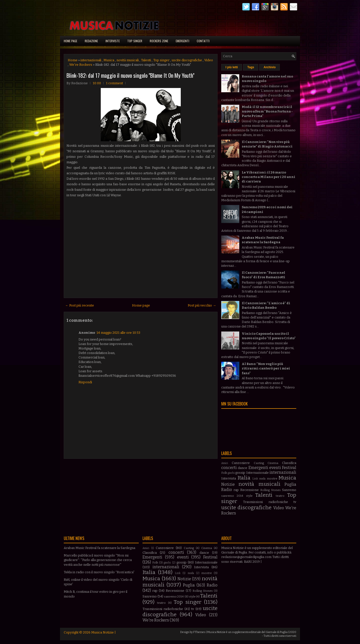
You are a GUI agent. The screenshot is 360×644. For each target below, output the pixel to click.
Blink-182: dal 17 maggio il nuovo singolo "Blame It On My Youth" (130, 75)
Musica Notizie (102, 632)
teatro (280, 496)
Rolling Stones (270, 490)
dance (242, 468)
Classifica (289, 463)
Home (73, 60)
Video (209, 60)
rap (236, 490)
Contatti (203, 41)
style (249, 496)
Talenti (146, 60)
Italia (244, 478)
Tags (251, 67)
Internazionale (257, 473)
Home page (70, 41)
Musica (109, 60)
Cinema (273, 463)
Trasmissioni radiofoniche (265, 502)
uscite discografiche (187, 60)
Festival (289, 468)
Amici (225, 463)
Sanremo (289, 490)
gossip (240, 473)
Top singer (135, 41)
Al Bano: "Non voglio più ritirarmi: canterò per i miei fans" (266, 368)
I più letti (232, 67)
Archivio (269, 67)
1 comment (114, 83)
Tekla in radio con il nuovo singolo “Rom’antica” (99, 572)
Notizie (228, 484)
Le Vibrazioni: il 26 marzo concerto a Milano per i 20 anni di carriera (268, 177)
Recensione (249, 490)
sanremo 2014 (232, 496)
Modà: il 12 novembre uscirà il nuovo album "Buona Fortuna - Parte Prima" (267, 111)
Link (255, 479)
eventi (275, 468)
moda (262, 479)
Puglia (290, 484)
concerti (229, 468)
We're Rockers (81, 65)
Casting (259, 463)
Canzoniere (241, 463)
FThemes (199, 632)
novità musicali (128, 60)
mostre (272, 478)
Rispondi (85, 382)
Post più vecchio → (202, 305)
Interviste (113, 41)
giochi (231, 473)
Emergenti (182, 41)
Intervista (229, 478)
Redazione (91, 41)
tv (295, 502)
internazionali (91, 60)
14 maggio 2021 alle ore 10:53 (118, 333)
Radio (227, 490)
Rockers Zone (159, 41)
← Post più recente (80, 305)
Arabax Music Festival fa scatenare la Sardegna (99, 548)
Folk (224, 473)
